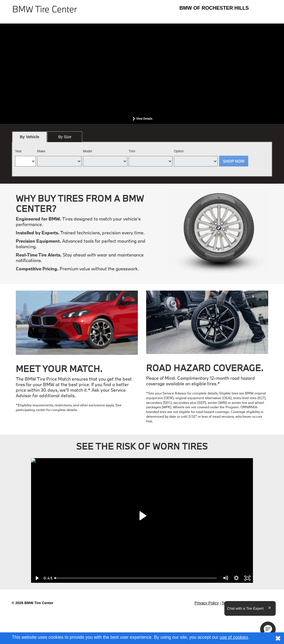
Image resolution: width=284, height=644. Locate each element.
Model (88, 151)
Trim (132, 151)
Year (18, 151)
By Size (65, 137)
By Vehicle (30, 138)
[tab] (30, 137)
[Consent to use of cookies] (278, 638)
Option (179, 151)
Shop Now (234, 161)
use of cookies (234, 637)
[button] (268, 629)
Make (41, 151)
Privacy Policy (207, 603)
